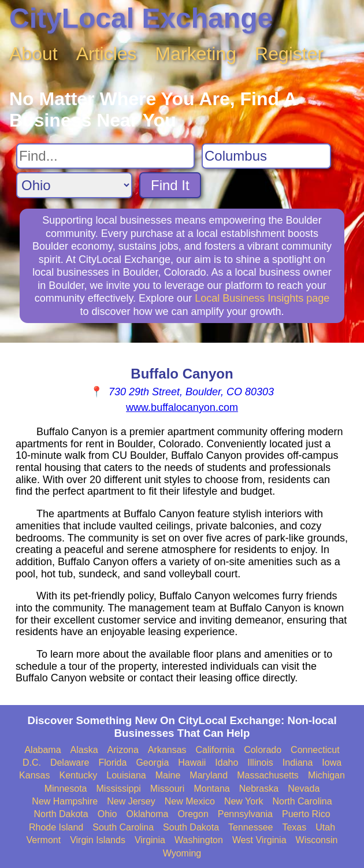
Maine (168, 775)
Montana (211, 789)
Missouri (168, 789)
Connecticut (315, 750)
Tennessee (250, 827)
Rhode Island (56, 827)
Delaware (70, 763)
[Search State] (74, 185)
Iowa (332, 763)
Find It (170, 185)
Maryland (209, 775)
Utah (325, 827)
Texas (294, 827)
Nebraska (259, 789)
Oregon (193, 814)
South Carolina (123, 827)
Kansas (34, 775)
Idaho (226, 763)
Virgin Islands (98, 840)
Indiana (298, 763)
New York (244, 801)
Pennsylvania (245, 814)
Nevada (304, 789)
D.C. (32, 763)
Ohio (107, 814)
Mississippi (119, 789)
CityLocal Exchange (141, 18)
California (216, 750)
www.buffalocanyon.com (182, 407)
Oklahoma (148, 814)
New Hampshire (65, 801)
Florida (112, 763)
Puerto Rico (306, 814)
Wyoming (182, 853)
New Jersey (131, 801)
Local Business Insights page (262, 298)
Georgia (152, 763)
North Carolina (302, 801)
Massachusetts (268, 775)
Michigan (326, 775)
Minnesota (66, 789)
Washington (199, 840)
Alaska (84, 750)
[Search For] (105, 156)
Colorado (263, 750)
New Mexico (190, 801)
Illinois (260, 763)
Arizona (123, 750)
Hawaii (192, 763)
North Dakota (61, 814)
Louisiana (126, 775)
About (34, 54)
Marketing (196, 54)
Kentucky (78, 775)
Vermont (44, 840)
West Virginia (259, 840)
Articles (107, 54)
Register (289, 54)
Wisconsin (317, 840)
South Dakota (191, 827)
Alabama (42, 750)
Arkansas (167, 750)
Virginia (150, 840)
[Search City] (266, 156)
